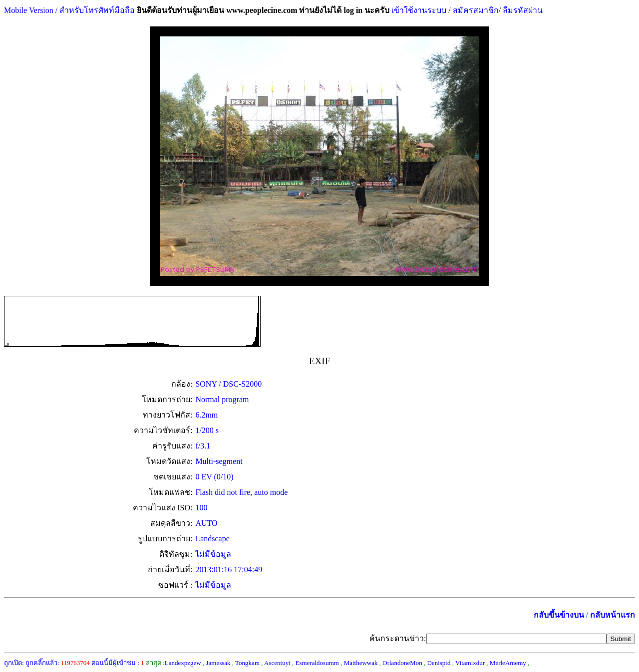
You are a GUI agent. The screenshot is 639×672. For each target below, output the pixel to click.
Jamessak (218, 663)
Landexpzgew (183, 663)
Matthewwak (361, 663)
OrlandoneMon (402, 663)
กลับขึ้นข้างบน (559, 615)
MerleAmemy (508, 663)
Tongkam (247, 663)
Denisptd (439, 663)
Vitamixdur (470, 663)
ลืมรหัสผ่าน (522, 10)
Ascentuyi (277, 663)
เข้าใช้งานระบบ (418, 10)
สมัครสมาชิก (476, 10)
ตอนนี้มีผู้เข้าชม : (118, 663)
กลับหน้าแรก (613, 615)
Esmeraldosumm (317, 663)
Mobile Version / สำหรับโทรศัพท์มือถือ (69, 10)
